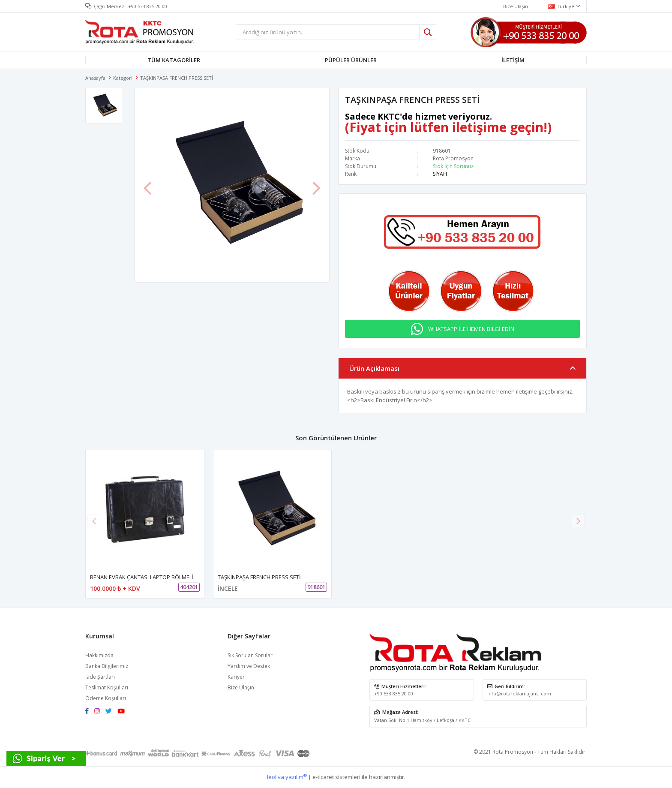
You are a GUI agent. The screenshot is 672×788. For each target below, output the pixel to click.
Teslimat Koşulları (107, 687)
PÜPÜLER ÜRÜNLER (351, 60)
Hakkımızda (99, 655)
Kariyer (236, 677)
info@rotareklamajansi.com (519, 693)
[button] (578, 521)
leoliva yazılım (287, 777)
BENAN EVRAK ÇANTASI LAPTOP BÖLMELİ (142, 577)
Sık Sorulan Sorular (250, 655)
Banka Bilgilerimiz (107, 666)
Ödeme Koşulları (106, 698)
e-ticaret (323, 777)
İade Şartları (100, 677)
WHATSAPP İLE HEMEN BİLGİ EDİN (471, 329)
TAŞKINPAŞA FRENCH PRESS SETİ (259, 577)
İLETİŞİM (513, 60)
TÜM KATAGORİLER (174, 60)
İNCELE (228, 588)
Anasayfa (95, 78)
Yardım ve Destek (249, 666)
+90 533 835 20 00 (148, 6)
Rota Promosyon (453, 158)
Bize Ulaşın (241, 687)
